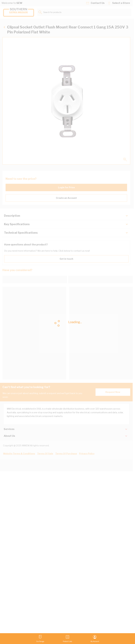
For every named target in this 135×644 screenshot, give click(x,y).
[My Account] (95, 639)
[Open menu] (40, 639)
